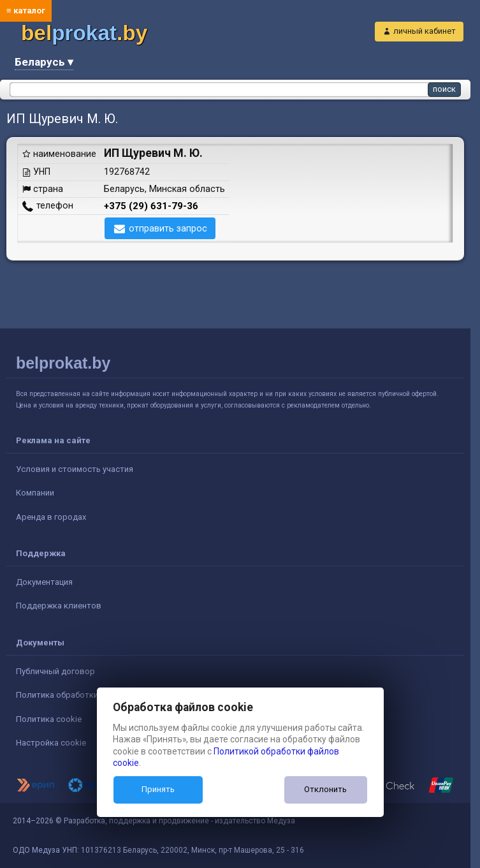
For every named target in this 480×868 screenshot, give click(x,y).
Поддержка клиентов (59, 606)
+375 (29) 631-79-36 (151, 206)
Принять (158, 789)
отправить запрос (168, 228)
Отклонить (325, 789)
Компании (35, 493)
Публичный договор (55, 671)
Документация (44, 582)
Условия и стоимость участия (75, 469)
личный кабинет (425, 31)
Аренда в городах (51, 517)
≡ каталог (26, 11)
